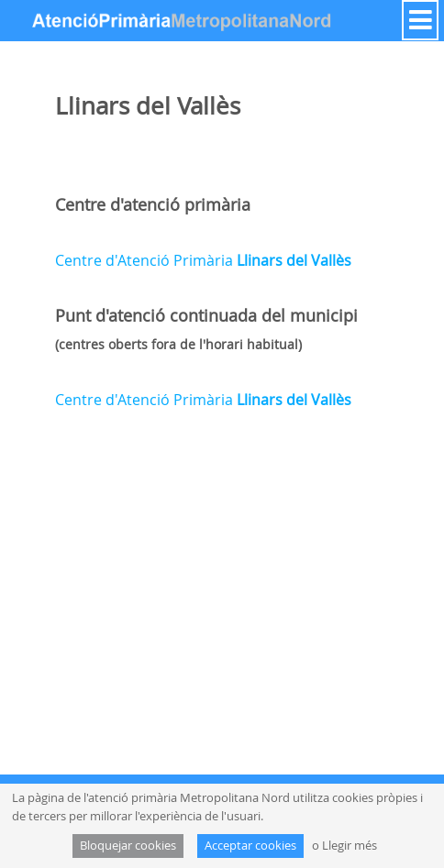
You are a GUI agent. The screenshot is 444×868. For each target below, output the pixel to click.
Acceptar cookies (250, 846)
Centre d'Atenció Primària (203, 260)
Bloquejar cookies (128, 846)
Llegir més (350, 846)
